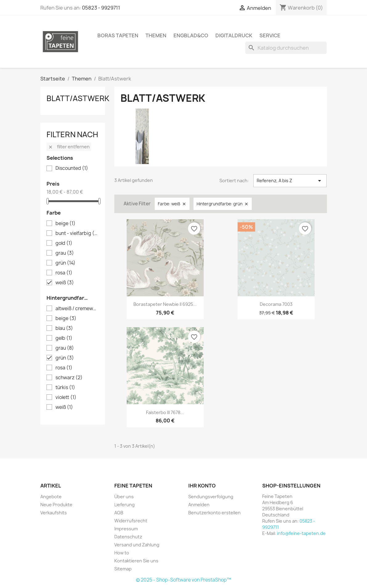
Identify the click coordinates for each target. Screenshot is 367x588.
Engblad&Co (191, 35)
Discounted (72, 168)
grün (65, 263)
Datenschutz (128, 537)
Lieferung (124, 505)
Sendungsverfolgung (211, 497)
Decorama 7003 (276, 304)
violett (66, 397)
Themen (156, 35)
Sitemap (123, 569)
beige (65, 224)
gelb (64, 338)
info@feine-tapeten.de (301, 533)
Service (270, 35)
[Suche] (286, 48)
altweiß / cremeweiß (77, 309)
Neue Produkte (56, 505)
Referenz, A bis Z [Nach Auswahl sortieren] (290, 181)
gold (64, 243)
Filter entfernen (69, 147)
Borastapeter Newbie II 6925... (165, 304)
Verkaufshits (54, 513)
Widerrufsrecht (131, 521)
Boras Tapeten (118, 35)
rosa (64, 273)
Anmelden (199, 505)
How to (122, 553)
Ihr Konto (202, 486)
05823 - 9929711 (101, 8)
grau (65, 253)
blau (64, 328)
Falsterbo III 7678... (165, 412)
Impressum (126, 529)
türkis (65, 388)
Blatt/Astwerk (78, 98)
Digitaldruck (234, 35)
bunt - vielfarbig (77, 233)
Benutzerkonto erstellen (214, 513)
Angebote (51, 497)
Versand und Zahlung (137, 545)
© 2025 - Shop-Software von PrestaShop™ (184, 580)
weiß (65, 283)
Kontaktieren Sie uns (136, 561)
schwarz (69, 378)
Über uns (124, 497)
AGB (119, 513)
